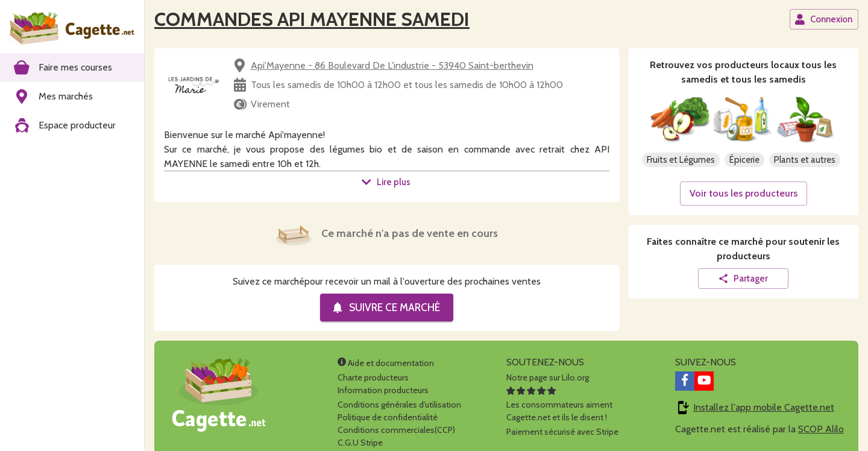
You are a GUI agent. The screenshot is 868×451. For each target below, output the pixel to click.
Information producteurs (383, 390)
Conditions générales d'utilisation (399, 405)
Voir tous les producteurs (744, 193)
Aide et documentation (386, 363)
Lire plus (386, 182)
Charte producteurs (373, 377)
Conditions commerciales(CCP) (396, 430)
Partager (743, 279)
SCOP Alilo (821, 429)
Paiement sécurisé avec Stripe (562, 432)
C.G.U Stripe (360, 443)
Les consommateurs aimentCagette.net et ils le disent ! (559, 405)
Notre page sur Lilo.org (548, 377)
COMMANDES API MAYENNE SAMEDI (312, 19)
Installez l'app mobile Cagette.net (764, 407)
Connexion (823, 19)
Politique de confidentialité (388, 417)
